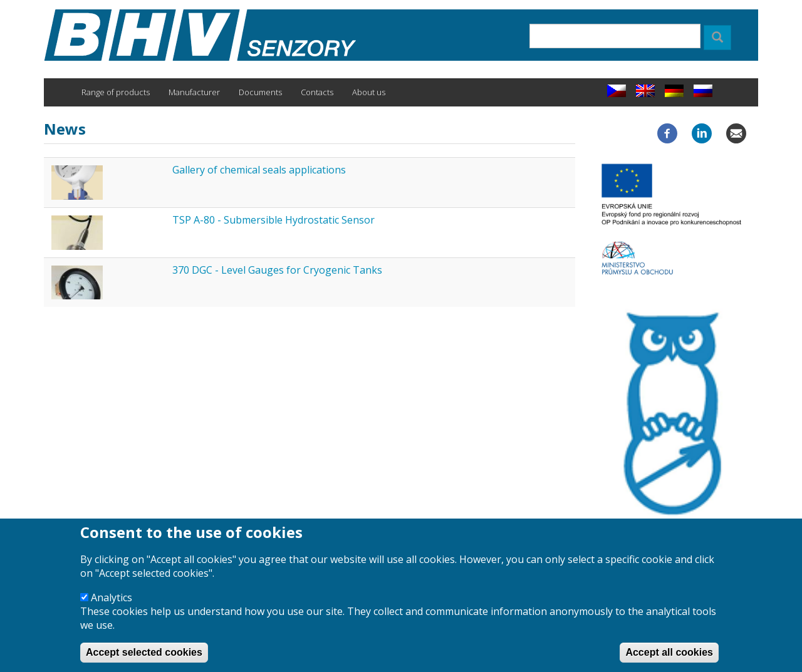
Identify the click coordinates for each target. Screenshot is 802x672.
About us (369, 92)
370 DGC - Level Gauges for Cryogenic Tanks (277, 270)
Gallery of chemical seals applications (259, 170)
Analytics (112, 607)
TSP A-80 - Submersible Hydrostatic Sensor (273, 220)
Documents (260, 92)
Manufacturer (194, 92)
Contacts (317, 92)
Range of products (116, 92)
